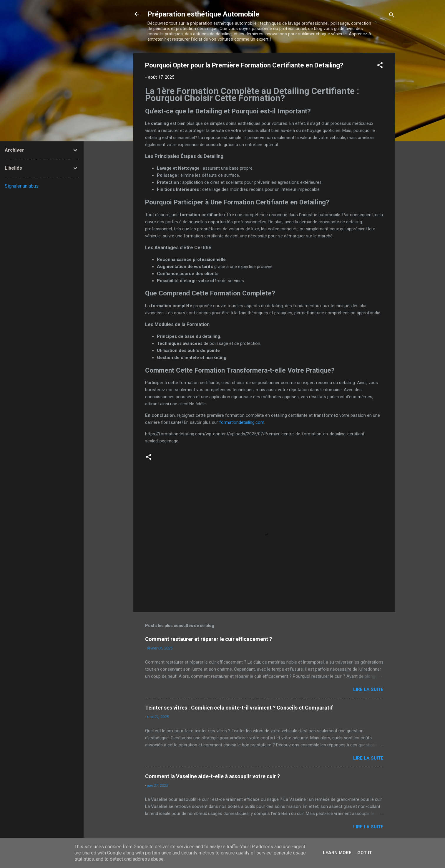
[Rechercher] (392, 16)
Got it (365, 853)
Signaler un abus (22, 186)
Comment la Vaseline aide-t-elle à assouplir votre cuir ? (212, 776)
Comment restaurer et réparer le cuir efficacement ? (209, 639)
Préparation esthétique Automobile (203, 14)
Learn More (337, 853)
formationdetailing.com (242, 422)
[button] (380, 66)
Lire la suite (368, 690)
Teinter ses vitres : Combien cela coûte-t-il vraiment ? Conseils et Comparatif (239, 708)
